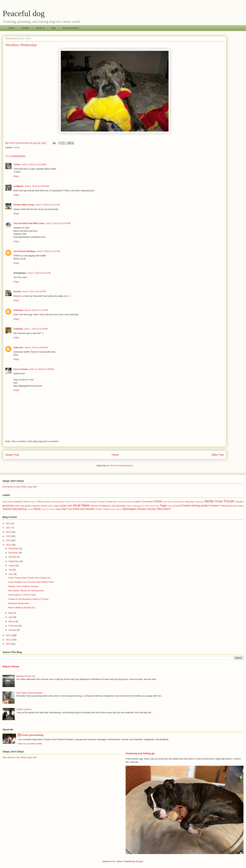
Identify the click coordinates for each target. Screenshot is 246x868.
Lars (70, 506)
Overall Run (154, 506)
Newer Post (12, 455)
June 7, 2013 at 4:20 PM (36, 329)
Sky (43, 509)
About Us (40, 28)
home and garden (23, 506)
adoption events (22, 502)
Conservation (148, 502)
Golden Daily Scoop (24, 205)
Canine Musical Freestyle (94, 502)
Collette (137, 502)
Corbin (17, 164)
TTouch (106, 509)
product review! (210, 506)
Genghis (239, 502)
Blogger (140, 861)
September (14, 561)
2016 (9, 532)
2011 (9, 640)
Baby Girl (34, 502)
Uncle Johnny (116, 509)
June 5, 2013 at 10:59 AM (37, 186)
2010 (9, 644)
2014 (9, 540)
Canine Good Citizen (74, 502)
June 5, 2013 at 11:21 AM (47, 205)
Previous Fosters (71, 28)
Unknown (18, 310)
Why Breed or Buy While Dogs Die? (20, 487)
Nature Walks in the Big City (21, 608)
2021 (9, 523)
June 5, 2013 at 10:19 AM (34, 164)
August (12, 565)
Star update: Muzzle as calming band (26, 591)
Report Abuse (11, 666)
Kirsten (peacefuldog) (32, 735)
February (13, 626)
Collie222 (18, 329)
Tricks (99, 509)
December (14, 548)
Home (12, 28)
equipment (199, 502)
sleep (59, 509)
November (14, 553)
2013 (9, 545)
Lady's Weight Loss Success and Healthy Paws (31, 582)
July (11, 570)
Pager (163, 506)
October (13, 557)
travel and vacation (84, 509)
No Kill (145, 506)
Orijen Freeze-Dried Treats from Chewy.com (29, 578)
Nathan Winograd (134, 506)
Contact (25, 28)
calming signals (58, 502)
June (11, 574)
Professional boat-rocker (231, 506)
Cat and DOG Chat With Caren (29, 223)
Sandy (37, 509)
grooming (8, 506)
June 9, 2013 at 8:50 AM (36, 347)
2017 (9, 528)
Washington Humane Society (139, 509)
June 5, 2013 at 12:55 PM (58, 223)
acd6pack (18, 186)
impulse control (40, 506)
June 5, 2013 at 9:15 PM (34, 291)
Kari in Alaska (21, 369)
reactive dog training (14, 509)
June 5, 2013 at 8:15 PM (39, 273)
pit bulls (177, 506)
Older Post (218, 455)
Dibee (182, 502)
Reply (16, 176)
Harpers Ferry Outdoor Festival (23, 586)
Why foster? (164, 509)
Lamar (63, 506)
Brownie (47, 502)
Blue (41, 502)
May (11, 613)
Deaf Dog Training (171, 502)
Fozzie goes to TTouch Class (22, 595)
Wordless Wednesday (19, 603)
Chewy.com (111, 502)
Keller (50, 506)
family (209, 501)
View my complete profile (30, 744)
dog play (190, 502)
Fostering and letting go (140, 753)
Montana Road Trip (26, 676)
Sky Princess (50, 509)
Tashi (70, 509)
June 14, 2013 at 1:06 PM (41, 369)
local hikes (81, 505)
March (12, 621)
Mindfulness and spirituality (112, 506)
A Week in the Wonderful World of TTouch (28, 599)
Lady (56, 506)
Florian (219, 501)
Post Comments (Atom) (121, 466)
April (11, 617)
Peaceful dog (24, 13)
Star (64, 509)
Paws (170, 506)
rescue (30, 509)
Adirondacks (8, 502)
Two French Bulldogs (24, 251)
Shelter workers (24, 709)
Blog (53, 28)
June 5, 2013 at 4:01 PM (48, 251)
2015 (9, 536)
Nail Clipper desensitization (30, 693)
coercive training (125, 502)
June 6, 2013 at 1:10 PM (36, 310)
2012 (9, 635)
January (13, 630)
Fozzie (16, 147)
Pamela (17, 291)
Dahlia (158, 501)
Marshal (95, 506)
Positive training (191, 506)
